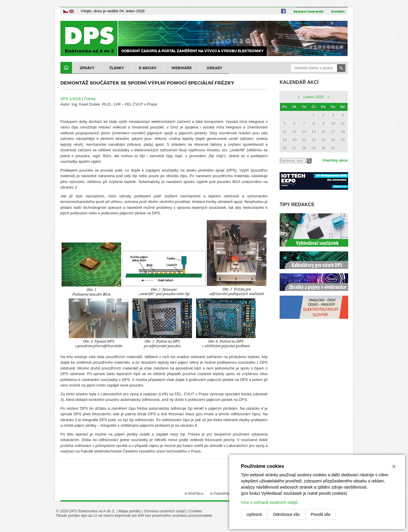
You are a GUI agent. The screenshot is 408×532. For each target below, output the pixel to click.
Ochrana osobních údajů (165, 511)
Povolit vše (321, 514)
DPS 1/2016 (71, 99)
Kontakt (338, 11)
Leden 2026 (314, 97)
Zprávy (87, 68)
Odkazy (214, 68)
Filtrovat (309, 161)
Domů (66, 68)
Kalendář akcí (299, 82)
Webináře (182, 68)
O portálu (194, 494)
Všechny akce (335, 160)
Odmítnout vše (286, 514)
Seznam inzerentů (308, 11)
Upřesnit (254, 514)
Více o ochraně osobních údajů (269, 502)
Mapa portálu (130, 511)
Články (117, 68)
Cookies (195, 511)
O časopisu (220, 494)
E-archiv (148, 68)
